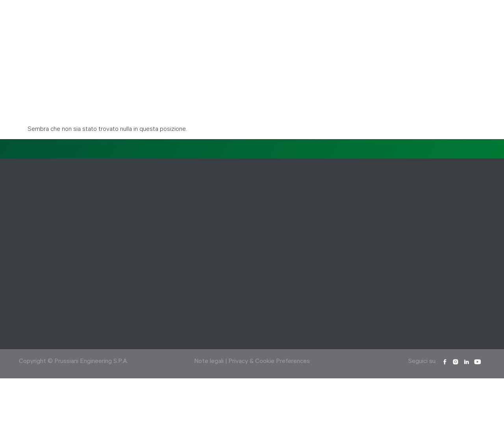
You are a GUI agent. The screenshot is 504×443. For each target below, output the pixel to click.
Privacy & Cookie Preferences (269, 362)
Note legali (209, 362)
